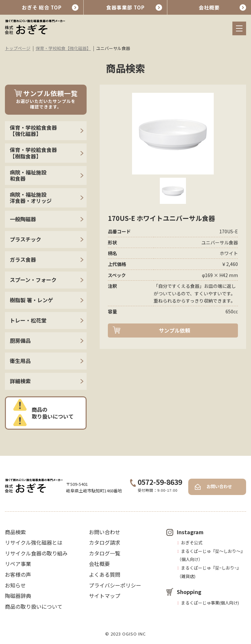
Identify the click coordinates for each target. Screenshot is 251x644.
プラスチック (25, 239)
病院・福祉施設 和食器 (28, 175)
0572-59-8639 (156, 482)
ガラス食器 (23, 259)
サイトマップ (105, 596)
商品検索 (15, 532)
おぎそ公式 (192, 543)
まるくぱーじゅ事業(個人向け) (210, 603)
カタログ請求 (105, 542)
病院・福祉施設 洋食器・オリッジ (31, 198)
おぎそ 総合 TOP (42, 7)
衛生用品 (20, 361)
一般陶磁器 (23, 219)
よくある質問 (105, 574)
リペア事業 (18, 564)
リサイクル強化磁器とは (34, 542)
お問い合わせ (219, 486)
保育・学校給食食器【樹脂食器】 (33, 153)
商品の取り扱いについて (53, 413)
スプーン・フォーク (33, 280)
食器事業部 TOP (125, 7)
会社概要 (209, 7)
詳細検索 (20, 381)
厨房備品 (20, 340)
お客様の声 (18, 574)
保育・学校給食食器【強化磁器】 (33, 131)
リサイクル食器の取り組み (36, 553)
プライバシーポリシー (115, 585)
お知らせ (15, 585)
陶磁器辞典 (18, 596)
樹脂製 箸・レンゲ (31, 300)
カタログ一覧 (105, 553)
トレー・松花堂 (28, 320)
